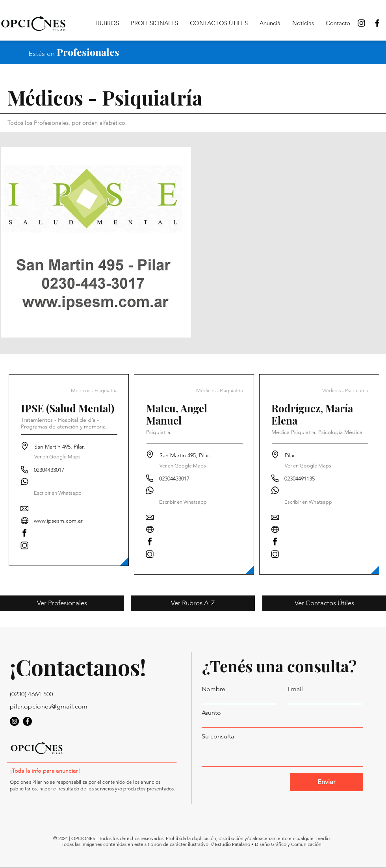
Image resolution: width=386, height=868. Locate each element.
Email (295, 689)
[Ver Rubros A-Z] (193, 603)
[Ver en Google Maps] (58, 457)
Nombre (213, 689)
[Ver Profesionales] (62, 603)
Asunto (211, 713)
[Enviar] (327, 782)
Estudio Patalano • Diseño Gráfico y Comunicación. (269, 844)
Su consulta (218, 736)
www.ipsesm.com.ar (58, 521)
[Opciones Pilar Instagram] (361, 23)
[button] (58, 493)
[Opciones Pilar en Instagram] (14, 721)
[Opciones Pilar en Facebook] (377, 23)
